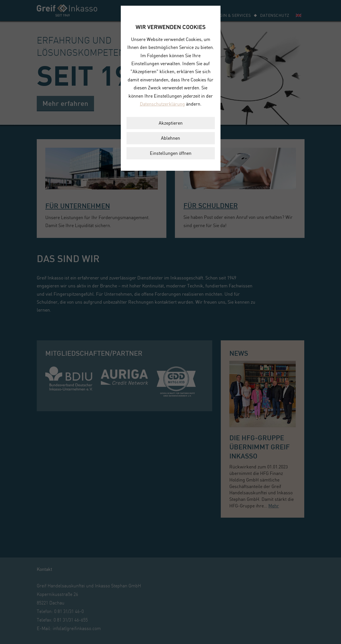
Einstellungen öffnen (171, 153)
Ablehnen (170, 138)
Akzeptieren (171, 123)
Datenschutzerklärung (162, 104)
